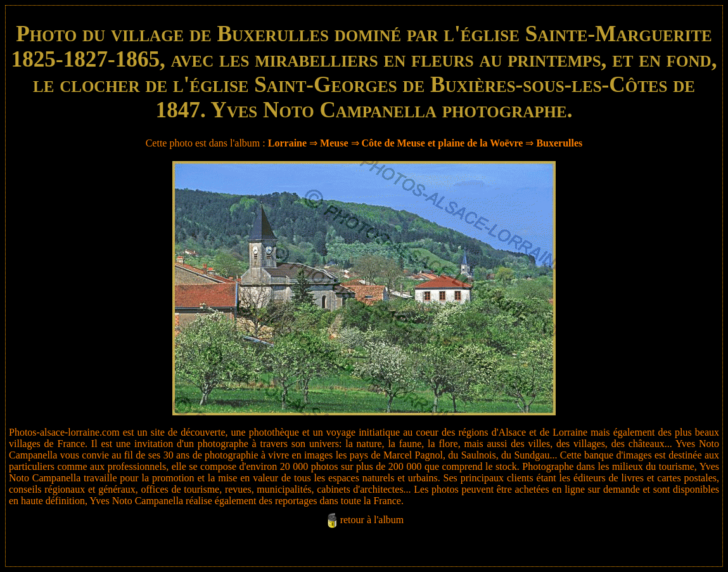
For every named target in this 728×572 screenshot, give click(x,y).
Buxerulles (559, 143)
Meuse (334, 143)
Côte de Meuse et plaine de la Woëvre (443, 143)
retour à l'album (372, 520)
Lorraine (287, 143)
